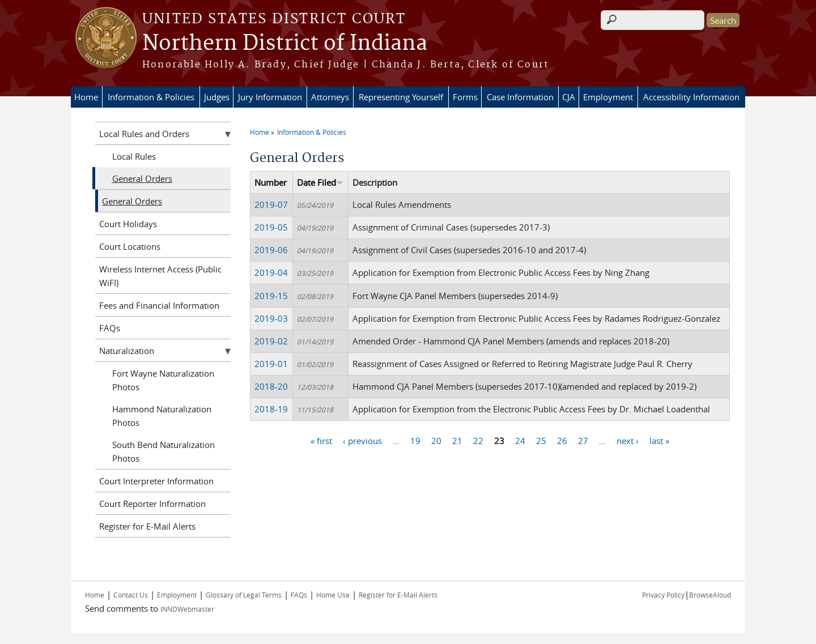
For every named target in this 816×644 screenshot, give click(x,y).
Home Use (333, 595)
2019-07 (271, 204)
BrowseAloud (710, 595)
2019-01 (271, 364)
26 (562, 441)
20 (436, 441)
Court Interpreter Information (156, 481)
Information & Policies (151, 97)
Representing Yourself (401, 97)
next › (628, 441)
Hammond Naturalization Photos (162, 416)
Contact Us (131, 595)
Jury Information (270, 97)
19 (415, 441)
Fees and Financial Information (159, 305)
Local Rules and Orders (144, 134)
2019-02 (271, 341)
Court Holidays (128, 224)
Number (271, 182)
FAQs (110, 328)
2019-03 (271, 318)
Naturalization (127, 351)
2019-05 (271, 227)
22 (478, 441)
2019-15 (271, 296)
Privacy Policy (663, 595)
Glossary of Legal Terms (244, 595)
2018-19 (271, 409)
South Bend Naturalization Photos (163, 451)
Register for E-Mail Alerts (147, 526)
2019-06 (271, 250)
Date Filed (320, 182)
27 (583, 441)
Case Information (520, 97)
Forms (465, 97)
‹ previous (362, 441)
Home (86, 97)
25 (541, 441)
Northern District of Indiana (285, 44)
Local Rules (134, 156)
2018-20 (271, 386)
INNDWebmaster (187, 609)
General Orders (142, 178)
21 (457, 441)
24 (520, 441)
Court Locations (130, 246)
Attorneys (330, 97)
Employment (608, 97)
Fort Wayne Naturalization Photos (163, 380)
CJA (569, 97)
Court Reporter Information (152, 504)
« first (321, 441)
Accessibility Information (691, 97)
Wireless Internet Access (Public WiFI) (160, 276)
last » (659, 441)
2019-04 (271, 272)
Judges (217, 97)
